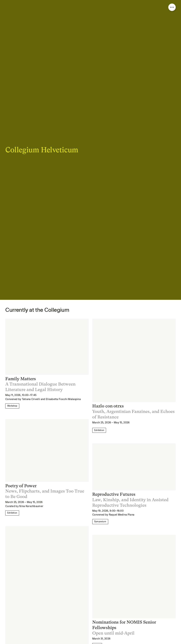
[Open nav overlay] (172, 7)
